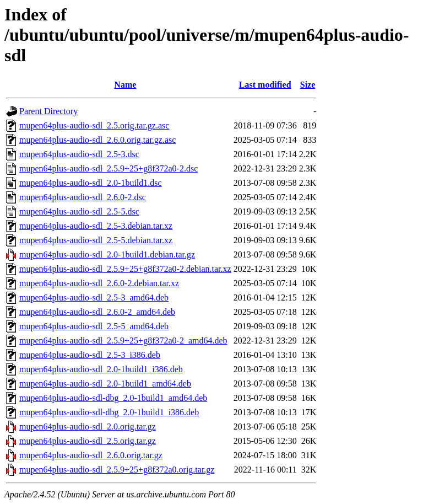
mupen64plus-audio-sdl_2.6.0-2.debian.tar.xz (99, 283)
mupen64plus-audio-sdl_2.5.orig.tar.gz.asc (94, 125)
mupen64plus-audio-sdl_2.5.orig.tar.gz (88, 441)
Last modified (265, 85)
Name (125, 85)
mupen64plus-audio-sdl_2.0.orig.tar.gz (88, 427)
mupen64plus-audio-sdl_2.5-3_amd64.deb (94, 297)
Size (308, 85)
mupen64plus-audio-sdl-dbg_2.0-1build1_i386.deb (109, 412)
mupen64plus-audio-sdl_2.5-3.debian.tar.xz (96, 226)
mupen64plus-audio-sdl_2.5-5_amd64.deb (94, 326)
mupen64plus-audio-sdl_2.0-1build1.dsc (91, 183)
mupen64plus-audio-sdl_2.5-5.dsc (79, 211)
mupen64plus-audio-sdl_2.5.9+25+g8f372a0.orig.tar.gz (117, 470)
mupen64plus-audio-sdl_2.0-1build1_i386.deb (101, 369)
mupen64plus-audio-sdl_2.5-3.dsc (79, 154)
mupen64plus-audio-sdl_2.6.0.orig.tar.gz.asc (97, 140)
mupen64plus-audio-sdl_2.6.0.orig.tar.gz (91, 455)
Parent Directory (48, 111)
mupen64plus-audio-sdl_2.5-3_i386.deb (90, 355)
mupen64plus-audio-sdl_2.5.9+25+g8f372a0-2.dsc (109, 168)
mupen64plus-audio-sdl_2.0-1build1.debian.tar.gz (107, 254)
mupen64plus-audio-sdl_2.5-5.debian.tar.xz (96, 240)
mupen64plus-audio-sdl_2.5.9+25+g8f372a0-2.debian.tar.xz (125, 269)
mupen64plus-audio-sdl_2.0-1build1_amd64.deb (105, 384)
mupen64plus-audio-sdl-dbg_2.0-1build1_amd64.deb (113, 398)
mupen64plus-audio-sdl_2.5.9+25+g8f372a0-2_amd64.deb (123, 341)
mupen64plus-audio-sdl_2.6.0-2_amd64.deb (97, 312)
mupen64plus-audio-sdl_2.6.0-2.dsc (83, 197)
